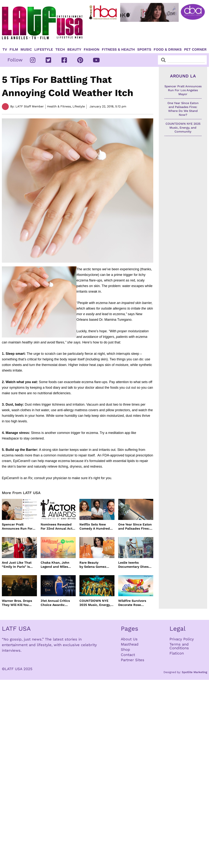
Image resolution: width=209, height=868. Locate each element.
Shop (125, 649)
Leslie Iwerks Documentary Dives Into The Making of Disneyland (133, 565)
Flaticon (177, 653)
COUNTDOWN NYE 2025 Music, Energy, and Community (95, 603)
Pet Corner (195, 50)
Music (26, 50)
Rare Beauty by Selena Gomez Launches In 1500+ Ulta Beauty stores (94, 565)
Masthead (130, 644)
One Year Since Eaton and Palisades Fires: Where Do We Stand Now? (135, 527)
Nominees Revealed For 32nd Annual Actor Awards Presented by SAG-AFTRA (58, 527)
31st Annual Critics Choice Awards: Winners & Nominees (57, 603)
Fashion (92, 50)
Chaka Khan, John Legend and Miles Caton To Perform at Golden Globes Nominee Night (56, 565)
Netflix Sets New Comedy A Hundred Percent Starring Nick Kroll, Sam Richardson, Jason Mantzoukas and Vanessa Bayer (96, 527)
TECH (60, 50)
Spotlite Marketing (194, 672)
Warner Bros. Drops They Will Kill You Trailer (17, 603)
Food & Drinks (168, 50)
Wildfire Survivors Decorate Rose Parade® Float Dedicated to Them (133, 603)
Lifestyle (44, 50)
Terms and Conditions (179, 646)
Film (14, 50)
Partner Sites (133, 660)
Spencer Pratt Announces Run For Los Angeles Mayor (17, 527)
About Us (129, 639)
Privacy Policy (182, 639)
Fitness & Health (118, 50)
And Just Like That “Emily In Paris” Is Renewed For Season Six (18, 565)
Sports (144, 50)
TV (5, 50)
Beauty (74, 50)
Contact (128, 655)
